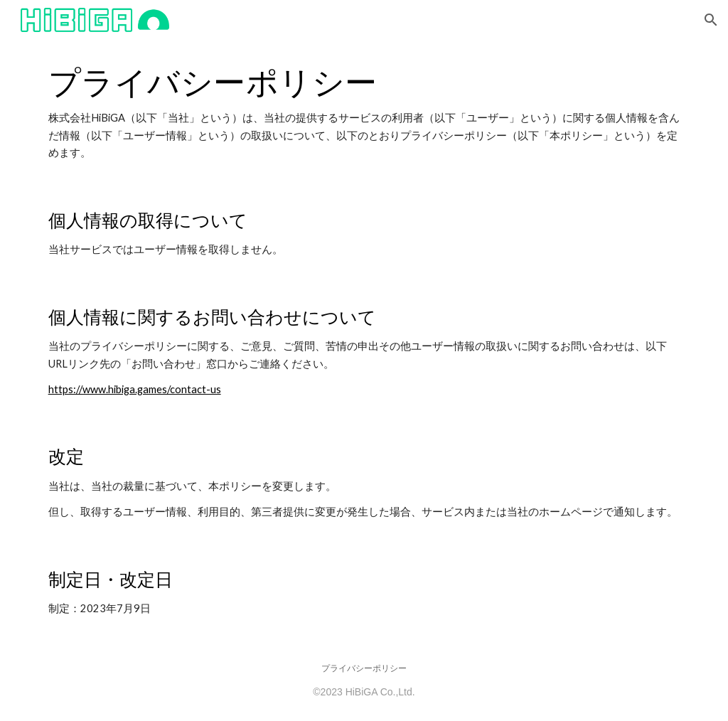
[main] (364, 112)
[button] (711, 20)
